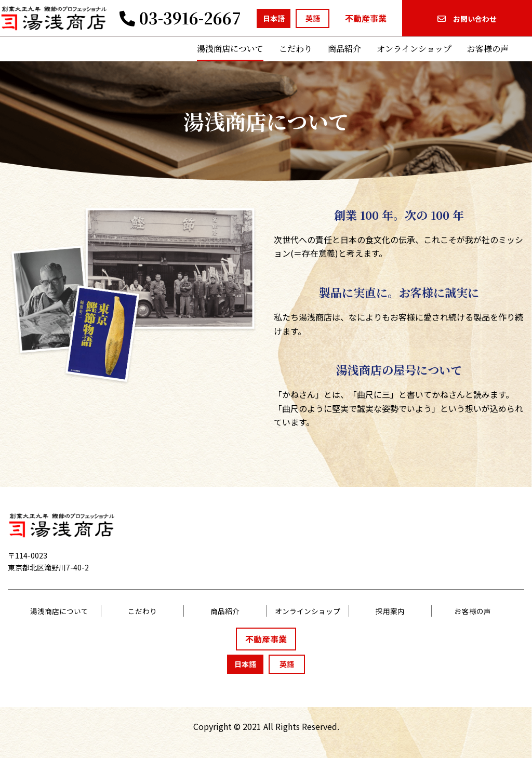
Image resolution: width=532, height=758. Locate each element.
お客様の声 (488, 49)
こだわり (296, 49)
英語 (313, 18)
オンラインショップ (414, 49)
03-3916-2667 (180, 18)
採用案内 (390, 611)
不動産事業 (366, 18)
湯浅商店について (230, 49)
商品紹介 (344, 49)
